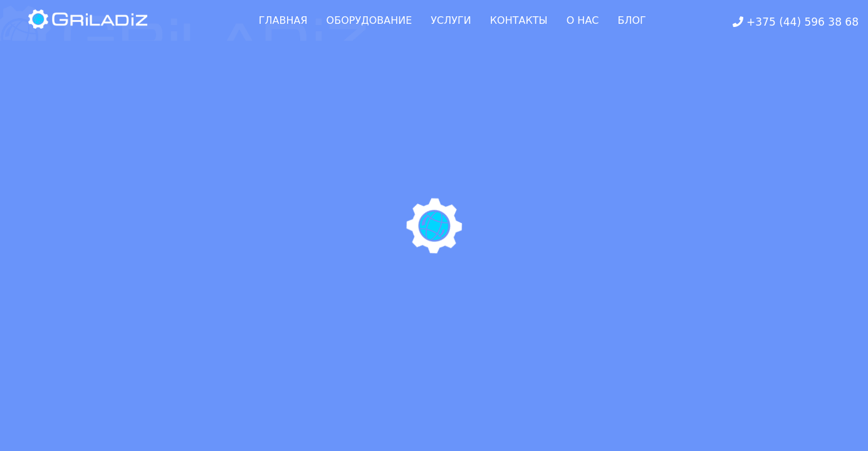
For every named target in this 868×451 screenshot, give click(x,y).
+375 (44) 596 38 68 (796, 22)
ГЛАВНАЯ (283, 20)
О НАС (583, 20)
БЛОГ (632, 20)
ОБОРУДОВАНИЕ (369, 20)
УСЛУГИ (451, 20)
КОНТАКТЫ (519, 20)
